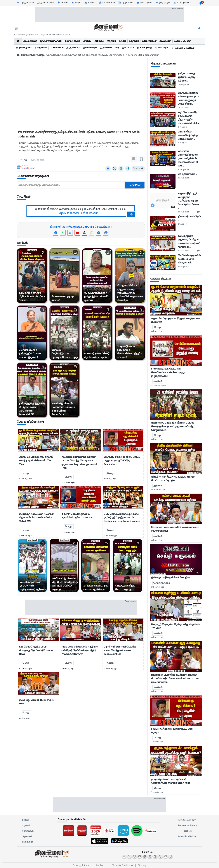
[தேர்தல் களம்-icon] (25, 3)
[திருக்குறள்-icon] (163, 3)
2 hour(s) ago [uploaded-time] (157, 742)
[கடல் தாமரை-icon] (182, 3)
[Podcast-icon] (63, 3)
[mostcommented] (176, 300)
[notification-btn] (200, 3)
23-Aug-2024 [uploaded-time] (183, 266)
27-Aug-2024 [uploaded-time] (183, 224)
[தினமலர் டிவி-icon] (46, 3)
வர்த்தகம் (26, 826)
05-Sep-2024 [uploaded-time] (183, 108)
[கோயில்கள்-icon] (107, 3)
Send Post (135, 185)
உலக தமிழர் (27, 842)
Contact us (102, 865)
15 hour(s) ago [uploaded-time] (158, 331)
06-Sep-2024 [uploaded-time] (183, 84)
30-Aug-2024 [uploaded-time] (183, 169)
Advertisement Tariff (187, 820)
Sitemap (142, 865)
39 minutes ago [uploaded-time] (158, 385)
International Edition (187, 836)
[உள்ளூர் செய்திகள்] (183, 48)
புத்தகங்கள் (27, 836)
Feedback (187, 831)
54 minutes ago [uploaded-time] (158, 490)
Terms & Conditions (123, 865)
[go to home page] (108, 28)
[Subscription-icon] (144, 3)
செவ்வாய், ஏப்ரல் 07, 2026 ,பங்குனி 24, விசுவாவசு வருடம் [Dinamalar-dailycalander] (42, 35)
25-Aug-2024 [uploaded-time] (183, 251)
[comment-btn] (198, 212)
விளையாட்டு (28, 831)
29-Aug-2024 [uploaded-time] (183, 212)
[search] (199, 28)
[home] (18, 41)
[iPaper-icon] (76, 3)
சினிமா (25, 820)
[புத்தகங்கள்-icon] (126, 3)
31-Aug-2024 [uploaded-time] (183, 127)
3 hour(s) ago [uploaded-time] (157, 792)
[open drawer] (16, 28)
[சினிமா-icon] (90, 3)
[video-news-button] (22, 448)
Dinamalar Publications (187, 826)
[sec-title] (81, 176)
